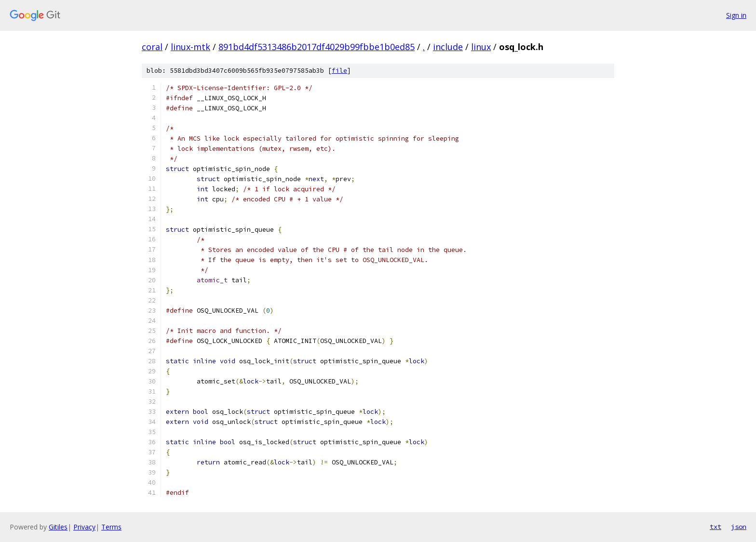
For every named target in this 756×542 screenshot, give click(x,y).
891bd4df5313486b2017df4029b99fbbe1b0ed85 (317, 47)
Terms (111, 527)
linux (481, 47)
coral (152, 47)
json (739, 527)
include (448, 47)
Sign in (736, 15)
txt (715, 527)
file (339, 71)
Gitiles (58, 527)
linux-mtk (190, 47)
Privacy (84, 527)
